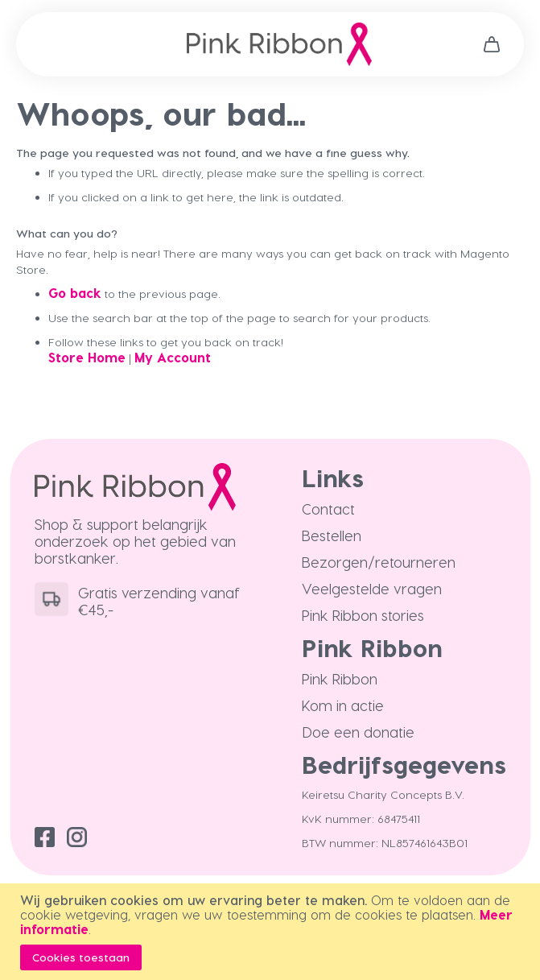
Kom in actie (343, 705)
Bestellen (332, 535)
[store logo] (279, 44)
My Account (173, 357)
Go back (75, 293)
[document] (272, 932)
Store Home (87, 357)
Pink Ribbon (340, 678)
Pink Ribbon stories (363, 615)
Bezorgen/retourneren (379, 562)
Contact (328, 509)
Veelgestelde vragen (372, 588)
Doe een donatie (358, 732)
